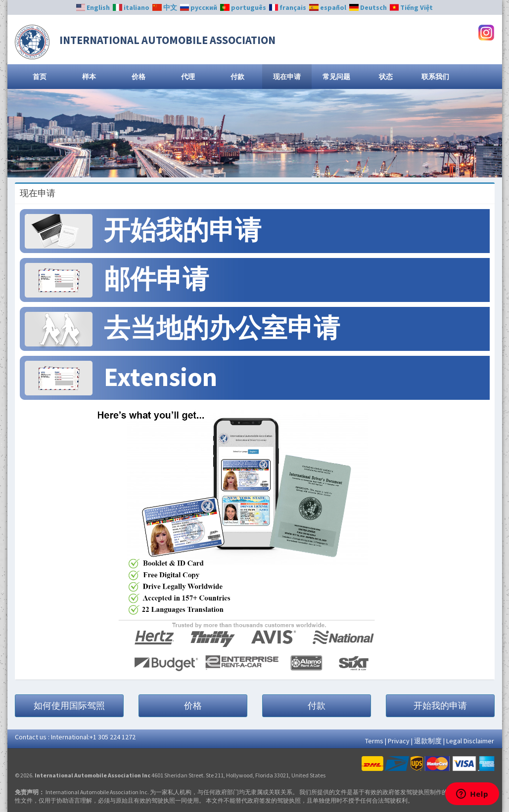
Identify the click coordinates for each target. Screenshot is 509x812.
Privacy (399, 741)
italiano (131, 7)
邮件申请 (156, 279)
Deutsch (368, 7)
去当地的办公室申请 (222, 328)
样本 (89, 77)
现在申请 (287, 77)
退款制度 (428, 741)
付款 (237, 77)
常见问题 (336, 77)
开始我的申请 (183, 230)
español (328, 7)
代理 (188, 77)
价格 (139, 77)
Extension (161, 377)
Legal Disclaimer (470, 741)
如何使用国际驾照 (69, 705)
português (243, 7)
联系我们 (435, 77)
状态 (386, 77)
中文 (165, 7)
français (288, 7)
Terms (374, 741)
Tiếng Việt (412, 7)
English (93, 7)
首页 (40, 77)
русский (199, 7)
